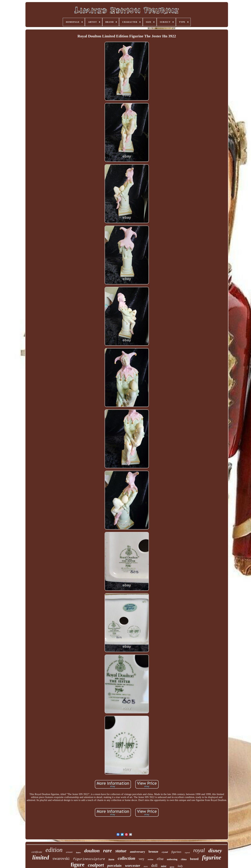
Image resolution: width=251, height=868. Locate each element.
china (184, 859)
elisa (160, 859)
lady (180, 866)
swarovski (61, 858)
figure (78, 865)
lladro (78, 852)
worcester (133, 865)
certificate (37, 852)
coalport (96, 865)
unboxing (172, 859)
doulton (92, 851)
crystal (165, 852)
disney (215, 850)
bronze (153, 852)
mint (163, 866)
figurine (212, 858)
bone (111, 859)
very (142, 859)
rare (108, 851)
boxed (194, 859)
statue (121, 851)
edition (54, 850)
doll (154, 865)
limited (41, 857)
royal (199, 850)
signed (187, 852)
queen (172, 867)
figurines (176, 852)
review (151, 859)
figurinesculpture (89, 859)
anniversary (137, 852)
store (146, 866)
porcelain (115, 866)
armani (69, 852)
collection (127, 858)
